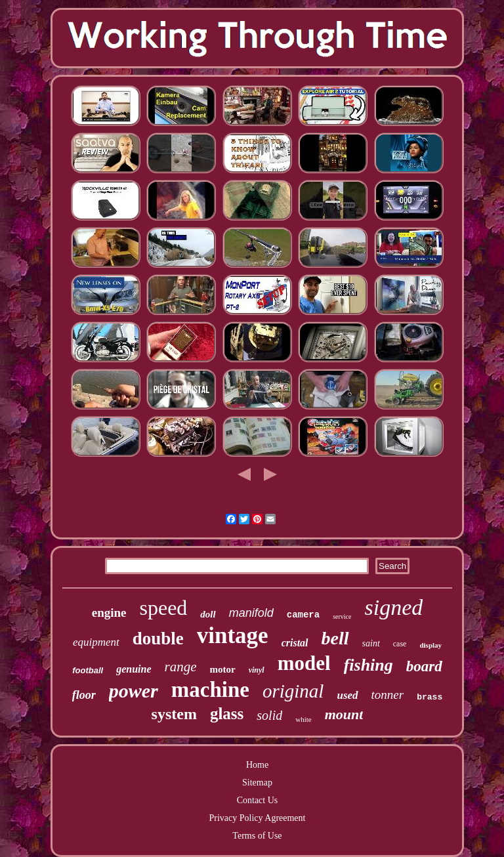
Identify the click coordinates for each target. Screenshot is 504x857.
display (430, 645)
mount (344, 714)
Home (257, 765)
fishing (368, 665)
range (181, 667)
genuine (134, 669)
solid (269, 715)
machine (210, 690)
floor (84, 695)
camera (303, 615)
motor (223, 669)
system (174, 714)
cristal (295, 643)
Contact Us (258, 800)
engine (109, 613)
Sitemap (257, 783)
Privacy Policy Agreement (258, 818)
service (342, 617)
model (304, 663)
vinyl (257, 670)
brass (430, 697)
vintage (233, 636)
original (293, 691)
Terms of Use (257, 836)
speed (163, 608)
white (303, 719)
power (134, 691)
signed (393, 607)
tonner (388, 695)
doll (208, 614)
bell (335, 638)
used (347, 695)
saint (371, 643)
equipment (96, 642)
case (400, 644)
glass (227, 714)
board (424, 666)
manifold (251, 613)
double (158, 638)
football (88, 670)
